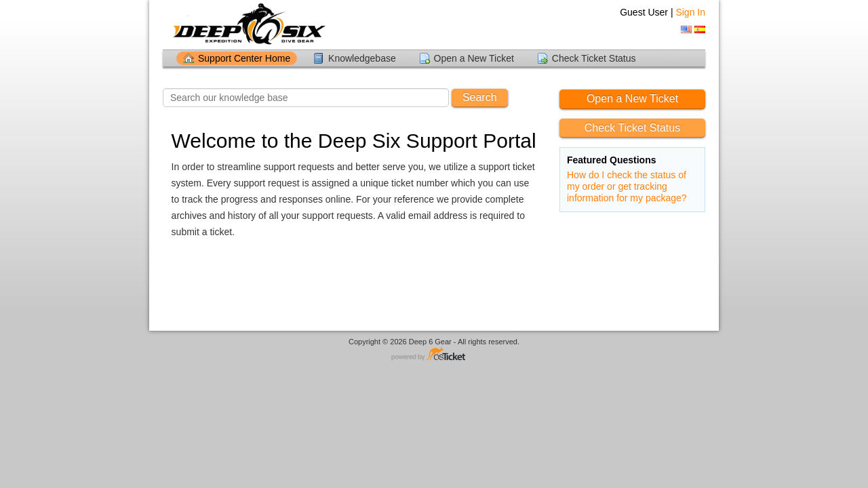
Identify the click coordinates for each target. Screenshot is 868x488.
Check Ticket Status (594, 58)
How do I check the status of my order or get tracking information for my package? (627, 186)
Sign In (690, 12)
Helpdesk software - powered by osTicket (434, 355)
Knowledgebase (362, 58)
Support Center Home (244, 58)
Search (480, 97)
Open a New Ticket (474, 58)
